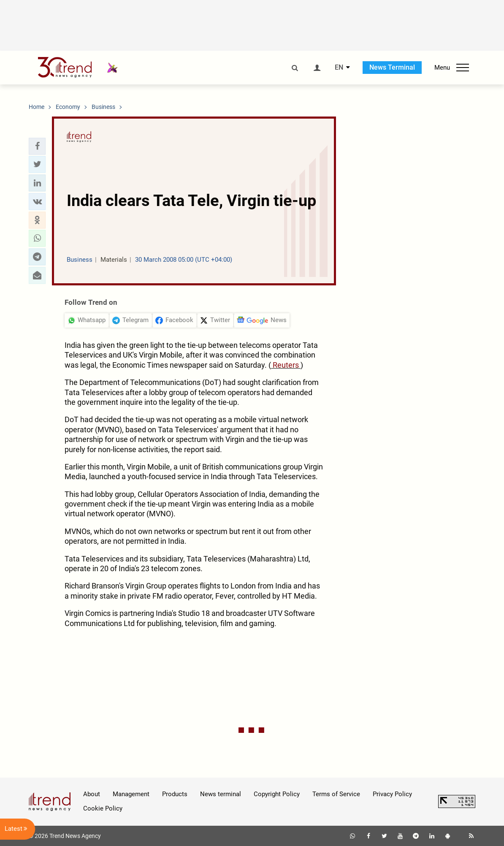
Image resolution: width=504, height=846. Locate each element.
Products (175, 794)
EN (339, 68)
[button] (37, 146)
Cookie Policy (103, 808)
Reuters (286, 365)
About (92, 794)
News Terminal (392, 67)
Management (131, 794)
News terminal (221, 794)
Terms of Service (336, 794)
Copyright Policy (277, 794)
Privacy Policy (392, 794)
